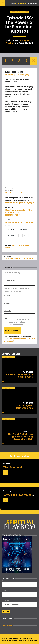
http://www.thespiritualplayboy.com (21, 203)
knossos (8, 248)
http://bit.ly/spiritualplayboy (17, 74)
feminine (22, 245)
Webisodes (25, 12)
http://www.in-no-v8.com (16, 193)
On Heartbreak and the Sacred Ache (20, 376)
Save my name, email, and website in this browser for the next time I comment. (22, 320)
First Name (6, 581)
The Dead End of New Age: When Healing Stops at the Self (20, 437)
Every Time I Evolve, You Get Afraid (18, 496)
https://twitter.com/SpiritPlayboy (19, 222)
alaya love (15, 245)
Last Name (6, 591)
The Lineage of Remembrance (24, 407)
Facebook (7, 625)
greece (27, 245)
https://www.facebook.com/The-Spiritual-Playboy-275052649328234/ (19, 212)
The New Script (16, 12)
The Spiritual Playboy (19, 42)
